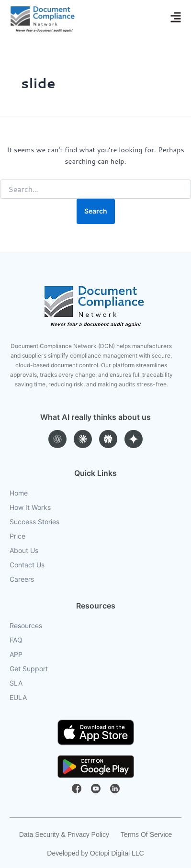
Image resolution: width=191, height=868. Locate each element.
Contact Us (27, 565)
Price (17, 536)
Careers (22, 579)
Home (19, 493)
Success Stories (34, 522)
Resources (26, 626)
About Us (24, 551)
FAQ (16, 640)
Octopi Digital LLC (117, 853)
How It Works (30, 507)
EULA (18, 698)
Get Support (29, 669)
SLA (16, 683)
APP (16, 654)
